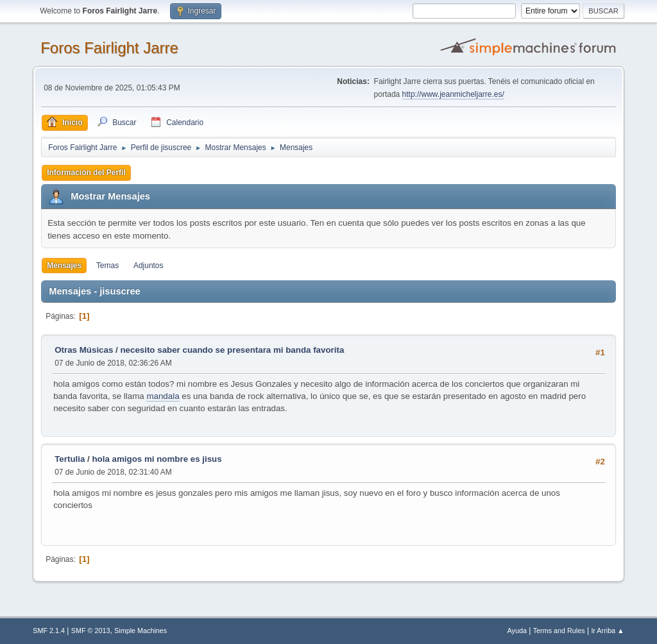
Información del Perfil (86, 173)
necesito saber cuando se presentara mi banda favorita (232, 350)
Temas (107, 266)
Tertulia (70, 459)
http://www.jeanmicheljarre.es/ (453, 94)
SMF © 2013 (91, 631)
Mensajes (64, 266)
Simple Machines (141, 631)
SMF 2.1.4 (49, 631)
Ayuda (517, 631)
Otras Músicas (84, 350)
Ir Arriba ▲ (607, 631)
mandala (163, 396)
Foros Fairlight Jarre (109, 48)
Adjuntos (149, 266)
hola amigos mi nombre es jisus (157, 459)
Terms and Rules (559, 631)
